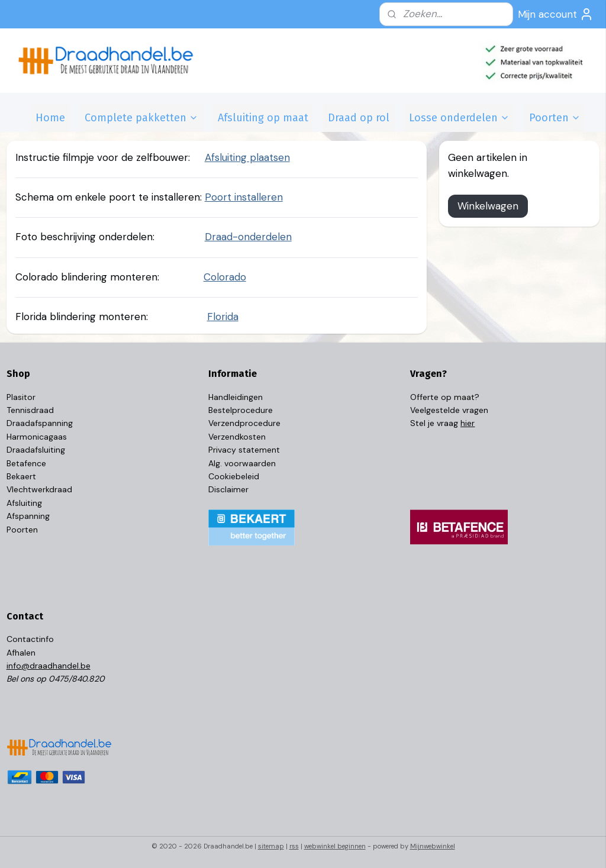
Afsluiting (24, 503)
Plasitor (21, 397)
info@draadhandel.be (49, 666)
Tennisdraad (30, 410)
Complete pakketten (141, 118)
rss (294, 846)
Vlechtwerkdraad (39, 489)
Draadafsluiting (36, 450)
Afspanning (28, 516)
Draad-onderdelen (248, 237)
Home (50, 118)
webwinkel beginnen (335, 846)
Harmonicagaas (37, 437)
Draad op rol (359, 118)
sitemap (271, 846)
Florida (223, 317)
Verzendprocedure (244, 423)
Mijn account (556, 14)
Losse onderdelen (459, 118)
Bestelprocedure (241, 410)
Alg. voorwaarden (242, 463)
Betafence (26, 463)
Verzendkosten (237, 437)
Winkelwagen (488, 206)
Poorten (555, 118)
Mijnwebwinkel (433, 846)
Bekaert (21, 476)
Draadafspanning (40, 423)
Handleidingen (236, 397)
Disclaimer (228, 489)
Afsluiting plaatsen (247, 157)
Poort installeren (244, 197)
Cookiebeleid (234, 476)
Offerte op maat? (445, 397)
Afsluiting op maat (263, 118)
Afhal (16, 653)
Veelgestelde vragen (449, 410)
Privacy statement (244, 450)
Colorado (225, 276)
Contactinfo (30, 639)
